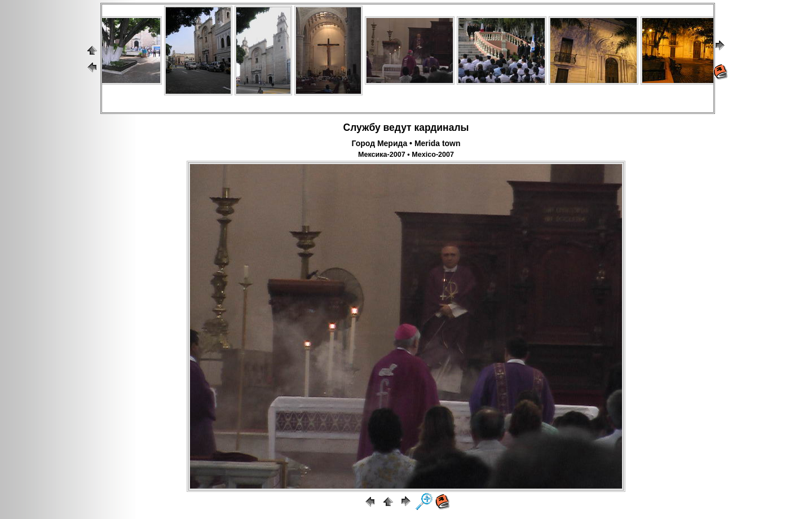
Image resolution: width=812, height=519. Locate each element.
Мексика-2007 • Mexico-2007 (406, 155)
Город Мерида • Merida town (406, 143)
